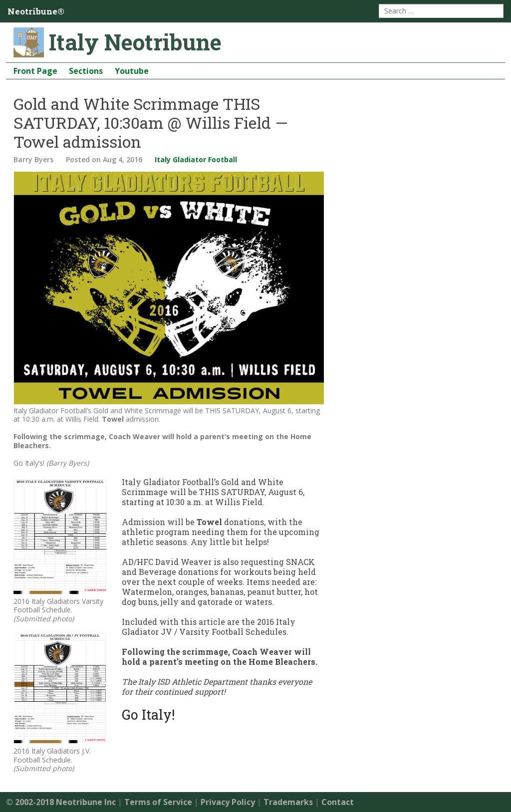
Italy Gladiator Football (196, 159)
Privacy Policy (228, 802)
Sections (86, 71)
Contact (338, 802)
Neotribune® (36, 11)
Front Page (35, 71)
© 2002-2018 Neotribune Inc (61, 802)
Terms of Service (158, 802)
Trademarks (288, 802)
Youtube (132, 71)
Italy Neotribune (135, 42)
